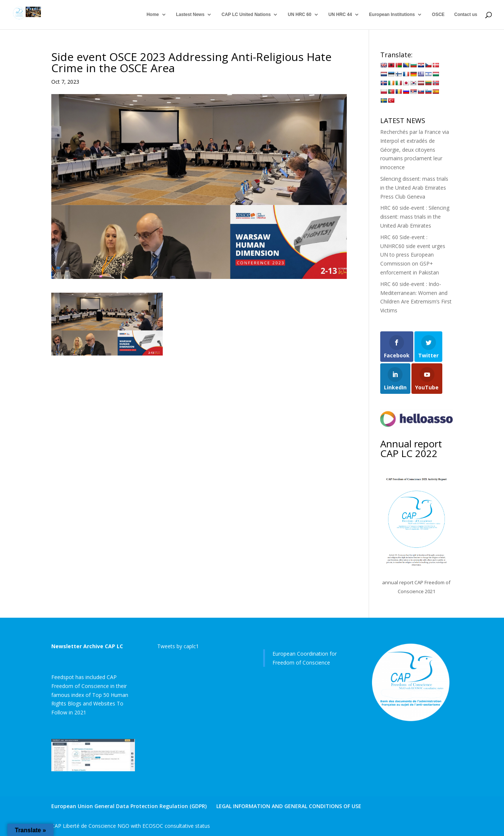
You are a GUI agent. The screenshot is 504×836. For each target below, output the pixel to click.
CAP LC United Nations (246, 15)
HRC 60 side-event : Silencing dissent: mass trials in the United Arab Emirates (415, 217)
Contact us (466, 15)
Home (153, 15)
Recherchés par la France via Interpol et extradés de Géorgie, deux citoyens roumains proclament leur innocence (415, 149)
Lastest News (190, 15)
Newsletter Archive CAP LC (87, 646)
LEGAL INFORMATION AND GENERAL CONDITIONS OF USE (289, 806)
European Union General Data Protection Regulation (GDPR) (129, 806)
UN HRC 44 (340, 15)
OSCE (438, 15)
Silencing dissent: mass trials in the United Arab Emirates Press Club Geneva (414, 188)
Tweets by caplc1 (178, 646)
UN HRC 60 (299, 15)
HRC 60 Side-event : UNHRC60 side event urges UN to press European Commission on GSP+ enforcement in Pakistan (413, 255)
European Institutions (392, 15)
